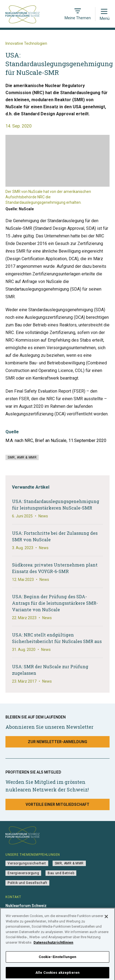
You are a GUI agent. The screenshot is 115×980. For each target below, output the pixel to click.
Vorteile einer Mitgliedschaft (57, 804)
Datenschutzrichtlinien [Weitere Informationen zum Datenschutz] (53, 944)
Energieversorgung (23, 873)
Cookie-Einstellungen (58, 959)
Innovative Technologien (26, 43)
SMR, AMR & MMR (22, 457)
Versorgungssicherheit (27, 863)
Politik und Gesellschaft (27, 883)
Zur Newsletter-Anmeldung (57, 742)
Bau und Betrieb (61, 873)
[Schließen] (106, 919)
